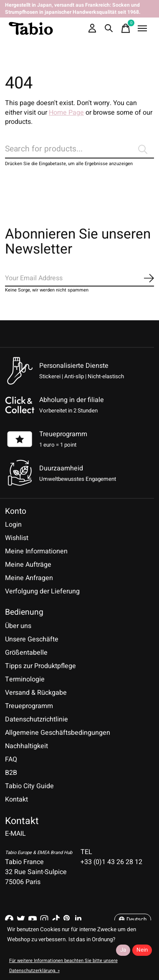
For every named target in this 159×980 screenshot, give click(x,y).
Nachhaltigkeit (26, 746)
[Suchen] (79, 149)
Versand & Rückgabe (36, 693)
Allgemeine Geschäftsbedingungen (58, 733)
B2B (11, 773)
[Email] (79, 279)
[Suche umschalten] (109, 28)
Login (13, 525)
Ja (123, 950)
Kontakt (16, 799)
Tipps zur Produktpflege (40, 666)
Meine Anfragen (29, 578)
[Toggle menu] (142, 28)
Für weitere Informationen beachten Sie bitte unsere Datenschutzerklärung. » (63, 966)
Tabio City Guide (29, 786)
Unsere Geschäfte (32, 639)
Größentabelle (26, 653)
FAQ (11, 759)
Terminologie (25, 679)
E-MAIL (15, 834)
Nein (142, 950)
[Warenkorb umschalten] (126, 28)
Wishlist (17, 538)
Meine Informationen (36, 551)
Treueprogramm (63, 434)
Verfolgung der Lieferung (42, 591)
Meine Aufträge (28, 565)
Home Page (66, 113)
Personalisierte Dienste (74, 366)
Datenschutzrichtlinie (37, 719)
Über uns (18, 626)
